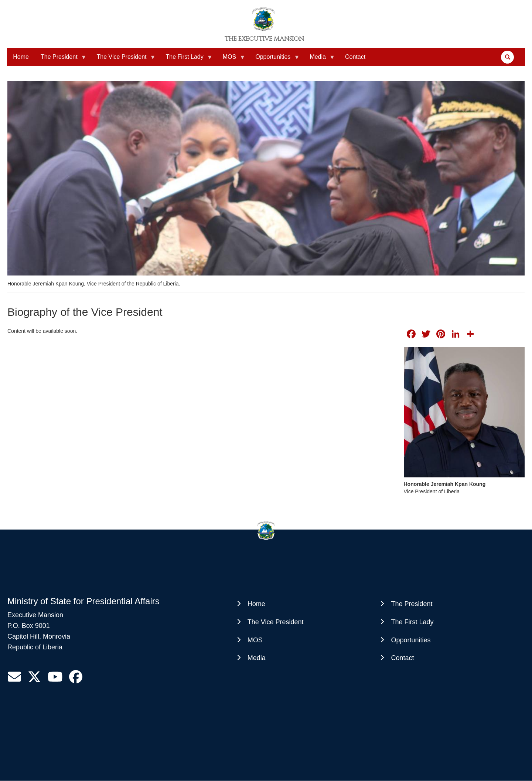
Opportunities (274, 60)
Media (319, 60)
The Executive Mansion (264, 39)
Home (21, 57)
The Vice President (123, 60)
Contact (355, 57)
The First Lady (186, 60)
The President (61, 60)
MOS (231, 60)
